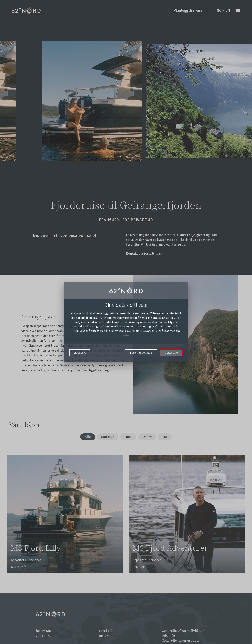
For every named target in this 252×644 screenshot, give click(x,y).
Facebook (106, 632)
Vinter (148, 437)
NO (219, 10)
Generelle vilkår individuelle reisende (184, 634)
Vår (167, 437)
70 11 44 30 (44, 637)
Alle (86, 437)
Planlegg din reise (188, 10)
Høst (128, 437)
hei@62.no (44, 632)
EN (228, 10)
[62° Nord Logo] (26, 10)
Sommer (107, 437)
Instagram (107, 637)
